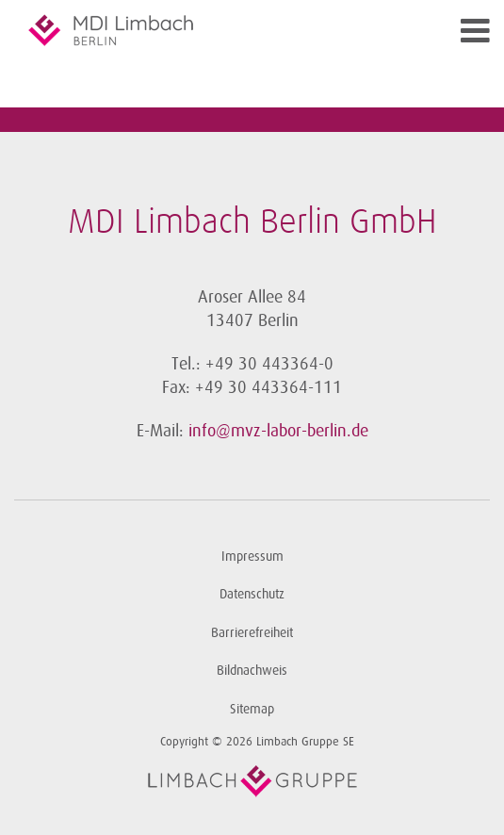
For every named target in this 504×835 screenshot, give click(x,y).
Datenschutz (252, 594)
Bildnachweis (252, 671)
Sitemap (252, 709)
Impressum (252, 557)
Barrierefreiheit (252, 633)
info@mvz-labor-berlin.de (278, 431)
